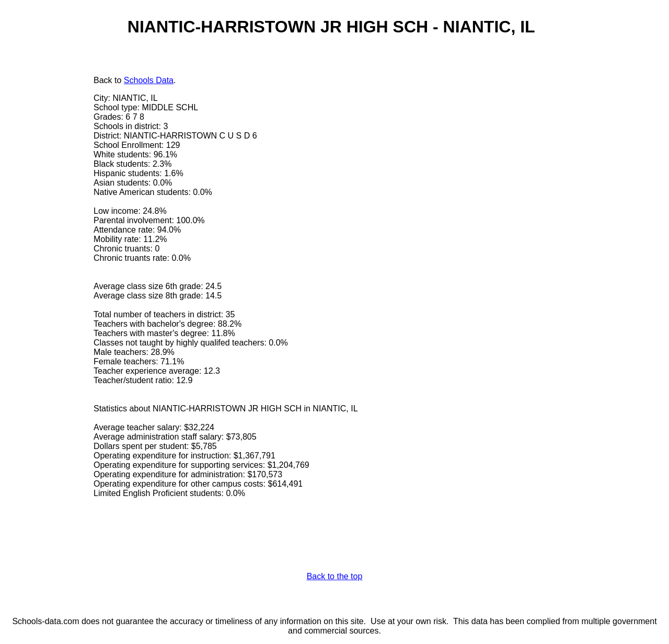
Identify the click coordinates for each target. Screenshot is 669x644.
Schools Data (149, 80)
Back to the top (335, 576)
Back (103, 80)
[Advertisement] (50, 234)
